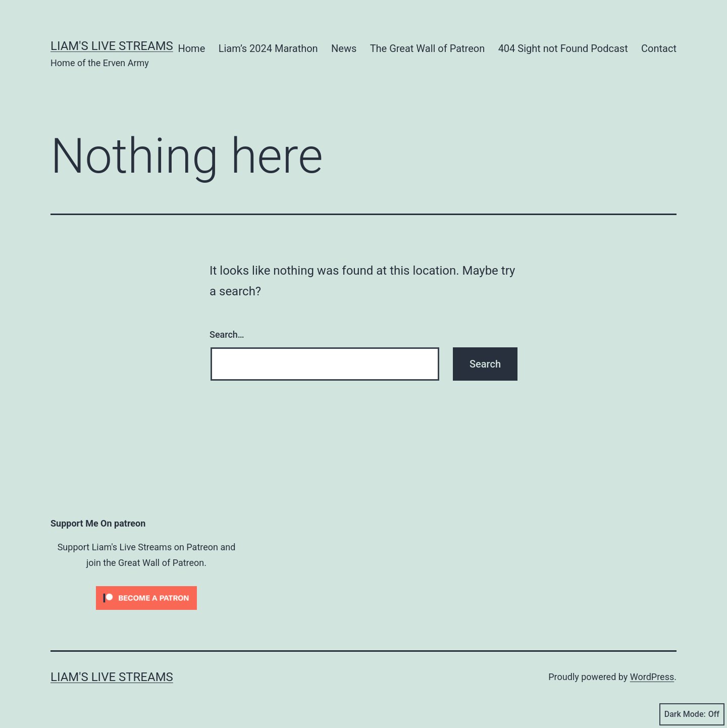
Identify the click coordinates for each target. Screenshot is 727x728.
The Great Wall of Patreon (428, 48)
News (344, 48)
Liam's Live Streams (112, 46)
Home (191, 48)
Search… (227, 334)
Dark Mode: (692, 714)
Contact (659, 48)
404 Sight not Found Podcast (563, 48)
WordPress (652, 677)
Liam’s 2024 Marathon (268, 48)
